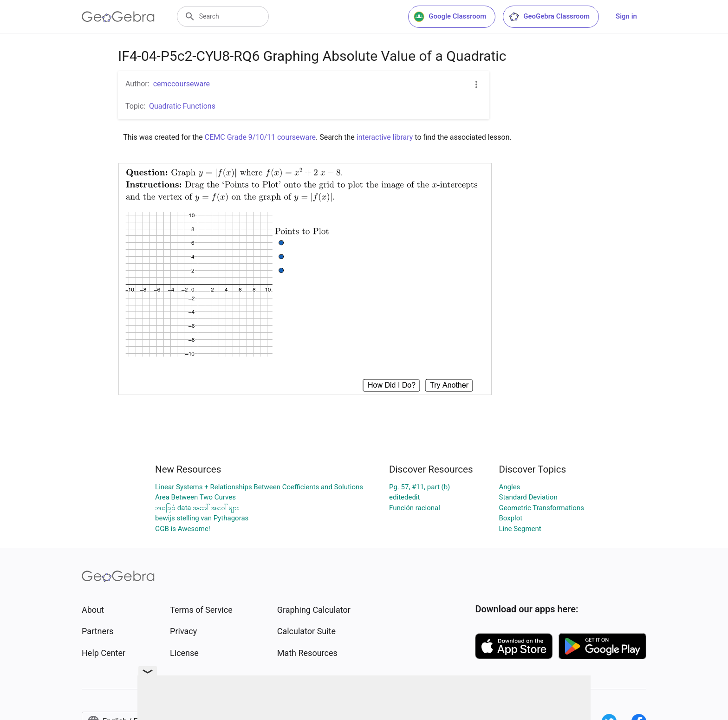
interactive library (385, 137)
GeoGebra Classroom (549, 17)
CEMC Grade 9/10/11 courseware (260, 137)
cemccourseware (182, 84)
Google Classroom (450, 17)
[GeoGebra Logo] (118, 17)
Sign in (626, 16)
